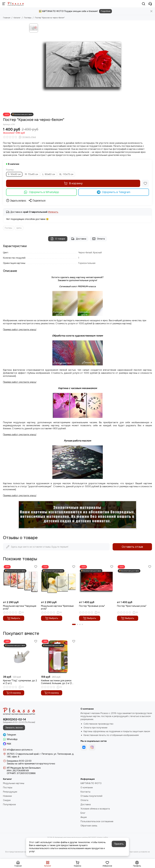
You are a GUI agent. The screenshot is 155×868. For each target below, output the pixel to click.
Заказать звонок (14, 728)
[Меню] (4, 4)
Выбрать (14, 618)
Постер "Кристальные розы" (132, 606)
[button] (74, 624)
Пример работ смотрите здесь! (20, 435)
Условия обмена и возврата (95, 809)
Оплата (98, 239)
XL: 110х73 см (66, 174)
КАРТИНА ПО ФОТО (91, 783)
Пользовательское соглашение (97, 821)
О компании (87, 788)
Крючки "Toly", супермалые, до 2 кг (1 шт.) (20, 682)
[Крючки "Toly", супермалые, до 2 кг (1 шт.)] (21, 656)
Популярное (9, 804)
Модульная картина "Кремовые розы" (57, 607)
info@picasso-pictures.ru (20, 750)
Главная (7, 18)
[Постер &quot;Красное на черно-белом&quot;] (83, 67)
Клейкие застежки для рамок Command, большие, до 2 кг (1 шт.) (56, 682)
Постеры (28, 18)
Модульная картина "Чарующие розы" (20, 607)
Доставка (79, 239)
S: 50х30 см (14, 174)
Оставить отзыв (132, 547)
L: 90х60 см (49, 174)
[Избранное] (145, 183)
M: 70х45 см (31, 174)
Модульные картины (14, 783)
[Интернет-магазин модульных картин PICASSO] (16, 4)
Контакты (85, 792)
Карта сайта (103, 838)
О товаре (58, 239)
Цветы (19, 228)
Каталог (17, 18)
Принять (119, 844)
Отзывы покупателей (91, 796)
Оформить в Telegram (114, 192)
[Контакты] (150, 4)
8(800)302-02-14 (14, 719)
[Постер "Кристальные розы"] (134, 582)
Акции (84, 817)
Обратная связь (89, 826)
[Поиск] (143, 4)
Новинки (7, 796)
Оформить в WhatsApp (41, 192)
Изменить (53, 212)
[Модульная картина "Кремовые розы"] (59, 582)
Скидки (7, 800)
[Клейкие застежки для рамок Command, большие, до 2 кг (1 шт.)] (59, 656)
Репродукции (10, 792)
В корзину (73, 183)
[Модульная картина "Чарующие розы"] (21, 582)
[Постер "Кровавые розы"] (96, 582)
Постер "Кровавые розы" (92, 606)
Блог (83, 813)
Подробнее (106, 11)
